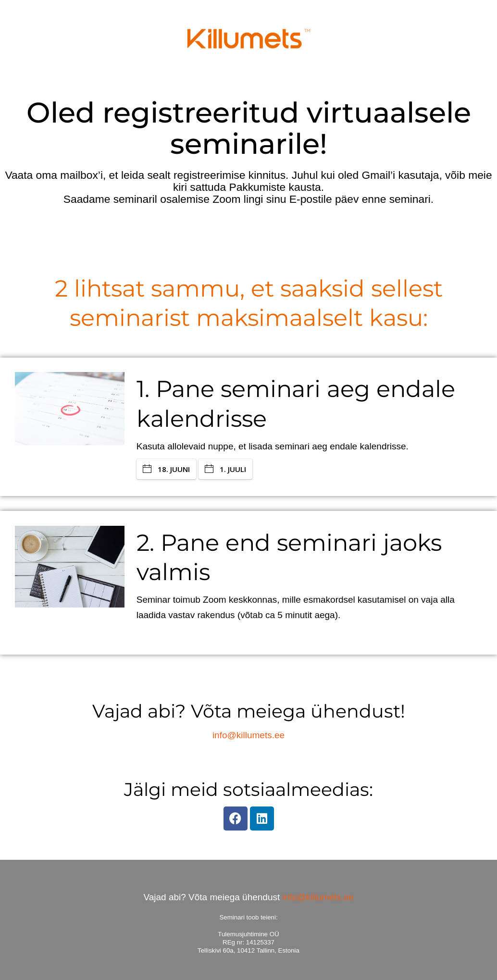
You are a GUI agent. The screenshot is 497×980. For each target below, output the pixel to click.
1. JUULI (225, 469)
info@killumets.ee (248, 735)
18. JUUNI (166, 469)
